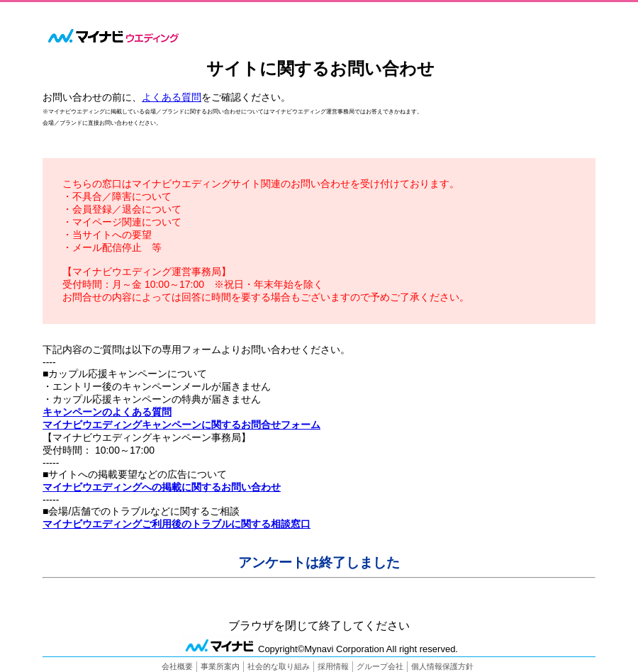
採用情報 (333, 666)
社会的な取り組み (279, 666)
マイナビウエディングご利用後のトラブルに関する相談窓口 (177, 524)
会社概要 (177, 666)
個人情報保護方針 (442, 666)
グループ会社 (380, 666)
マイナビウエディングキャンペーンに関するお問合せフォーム (181, 425)
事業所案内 (220, 666)
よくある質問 (172, 97)
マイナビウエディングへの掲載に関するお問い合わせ (162, 487)
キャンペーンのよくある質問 (107, 412)
